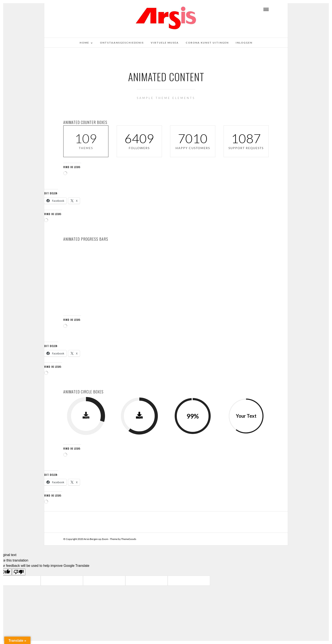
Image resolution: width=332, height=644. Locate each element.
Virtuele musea (165, 43)
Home (84, 43)
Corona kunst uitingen (207, 43)
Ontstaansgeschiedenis (122, 43)
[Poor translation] (19, 572)
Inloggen (244, 43)
